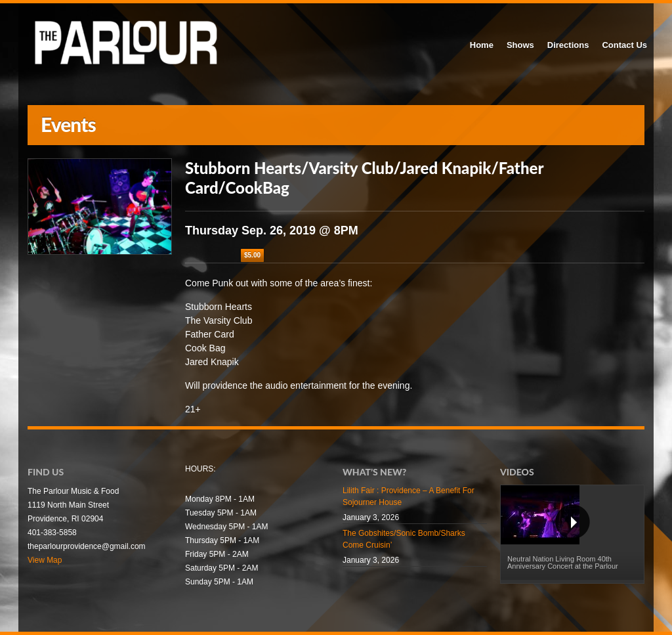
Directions (568, 45)
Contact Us (624, 45)
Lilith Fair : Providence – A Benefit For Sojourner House (409, 496)
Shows (520, 45)
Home (482, 45)
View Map (45, 560)
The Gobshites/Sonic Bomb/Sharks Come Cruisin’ (404, 539)
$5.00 (252, 255)
